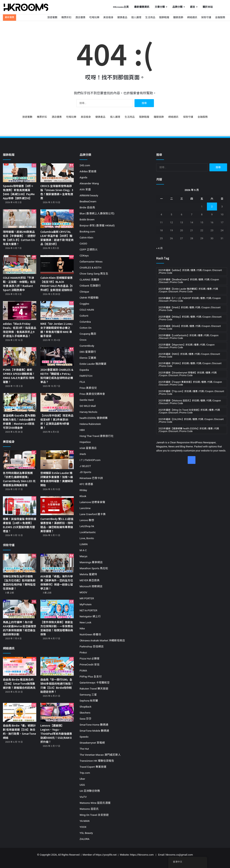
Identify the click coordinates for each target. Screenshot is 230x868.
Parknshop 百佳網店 (92, 646)
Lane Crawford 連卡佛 (93, 514)
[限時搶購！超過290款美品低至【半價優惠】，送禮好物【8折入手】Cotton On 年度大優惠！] (20, 219)
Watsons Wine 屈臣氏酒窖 (95, 803)
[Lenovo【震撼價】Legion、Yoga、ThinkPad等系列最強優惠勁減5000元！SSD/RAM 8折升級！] (57, 712)
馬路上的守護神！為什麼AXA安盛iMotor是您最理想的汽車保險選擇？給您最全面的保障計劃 (20, 628)
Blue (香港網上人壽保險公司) (97, 213)
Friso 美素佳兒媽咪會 (92, 394)
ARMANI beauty (89, 195)
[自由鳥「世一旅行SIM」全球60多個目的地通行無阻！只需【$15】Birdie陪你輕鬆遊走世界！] (57, 666)
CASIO (83, 243)
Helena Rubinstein (90, 424)
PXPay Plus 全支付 (91, 677)
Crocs (83, 340)
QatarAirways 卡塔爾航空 (95, 683)
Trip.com (85, 773)
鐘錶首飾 (178, 17)
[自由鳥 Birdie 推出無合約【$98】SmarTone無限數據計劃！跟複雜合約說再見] (20, 666)
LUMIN (84, 544)
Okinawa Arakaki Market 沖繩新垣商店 (102, 640)
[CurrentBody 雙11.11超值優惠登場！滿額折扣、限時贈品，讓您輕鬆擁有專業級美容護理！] (57, 506)
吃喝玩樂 (94, 17)
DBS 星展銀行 (88, 352)
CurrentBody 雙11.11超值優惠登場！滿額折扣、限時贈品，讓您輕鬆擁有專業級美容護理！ (57, 525)
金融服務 (220, 17)
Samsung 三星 (88, 695)
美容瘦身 (108, 17)
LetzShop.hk (87, 526)
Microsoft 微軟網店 (91, 586)
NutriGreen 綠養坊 (90, 634)
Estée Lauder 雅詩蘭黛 (93, 364)
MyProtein (86, 604)
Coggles (84, 304)
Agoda (83, 177)
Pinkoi (83, 652)
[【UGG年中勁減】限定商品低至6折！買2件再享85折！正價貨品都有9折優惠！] (57, 402)
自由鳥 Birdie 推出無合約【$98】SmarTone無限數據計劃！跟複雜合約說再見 (19, 683)
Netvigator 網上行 (90, 616)
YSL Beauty (86, 833)
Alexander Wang (89, 183)
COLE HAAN (87, 310)
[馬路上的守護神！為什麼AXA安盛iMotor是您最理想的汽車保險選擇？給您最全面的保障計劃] (20, 609)
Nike (82, 628)
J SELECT (85, 466)
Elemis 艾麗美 (88, 358)
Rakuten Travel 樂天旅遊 (94, 689)
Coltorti (84, 316)
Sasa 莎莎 (85, 719)
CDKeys (84, 256)
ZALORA (85, 839)
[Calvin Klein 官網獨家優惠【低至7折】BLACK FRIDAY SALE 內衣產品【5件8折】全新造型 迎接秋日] (57, 265)
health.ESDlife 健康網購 (94, 418)
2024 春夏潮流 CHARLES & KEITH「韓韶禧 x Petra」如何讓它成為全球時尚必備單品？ (57, 376)
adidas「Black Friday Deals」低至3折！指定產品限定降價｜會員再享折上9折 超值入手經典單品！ (20, 330)
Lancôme (85, 508)
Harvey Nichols (88, 412)
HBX (82, 430)
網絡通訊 (192, 17)
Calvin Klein (86, 237)
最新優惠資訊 (142, 7)
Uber (82, 779)
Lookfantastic (88, 532)
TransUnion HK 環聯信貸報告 (97, 761)
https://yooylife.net (106, 855)
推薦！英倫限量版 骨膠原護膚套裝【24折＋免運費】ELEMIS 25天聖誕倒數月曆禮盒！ (20, 525)
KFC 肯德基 (86, 484)
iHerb (83, 454)
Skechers (85, 713)
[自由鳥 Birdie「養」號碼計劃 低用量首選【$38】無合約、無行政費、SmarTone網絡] (20, 712)
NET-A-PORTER (88, 610)
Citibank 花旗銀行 (90, 286)
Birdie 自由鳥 (87, 207)
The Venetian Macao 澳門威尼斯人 (100, 755)
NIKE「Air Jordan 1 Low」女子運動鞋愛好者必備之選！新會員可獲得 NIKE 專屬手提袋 (56, 330)
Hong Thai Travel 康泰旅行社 (97, 436)
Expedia (84, 370)
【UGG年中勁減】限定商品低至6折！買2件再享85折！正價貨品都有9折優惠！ (57, 421)
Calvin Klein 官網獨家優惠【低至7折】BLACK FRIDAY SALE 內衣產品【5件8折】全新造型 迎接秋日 (56, 284)
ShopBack (85, 707)
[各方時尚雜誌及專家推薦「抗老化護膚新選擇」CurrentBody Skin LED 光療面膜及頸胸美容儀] (20, 460)
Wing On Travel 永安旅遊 (94, 815)
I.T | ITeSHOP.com (90, 460)
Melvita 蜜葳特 (88, 574)
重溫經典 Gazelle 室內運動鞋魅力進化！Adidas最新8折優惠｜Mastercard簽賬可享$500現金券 (19, 421)
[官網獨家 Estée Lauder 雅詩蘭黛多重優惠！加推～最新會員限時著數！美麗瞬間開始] (57, 460)
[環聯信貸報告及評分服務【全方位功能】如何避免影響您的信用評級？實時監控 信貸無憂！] (20, 563)
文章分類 (160, 7)
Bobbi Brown (87, 219)
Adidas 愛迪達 (88, 171)
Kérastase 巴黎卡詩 (91, 478)
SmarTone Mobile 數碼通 (94, 731)
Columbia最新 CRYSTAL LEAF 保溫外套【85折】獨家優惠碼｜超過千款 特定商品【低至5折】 (57, 238)
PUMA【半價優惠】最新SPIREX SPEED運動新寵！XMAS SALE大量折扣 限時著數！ (19, 376)
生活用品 (150, 17)
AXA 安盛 (85, 189)
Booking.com (87, 231)
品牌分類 (177, 7)
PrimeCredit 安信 (90, 664)
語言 (193, 7)
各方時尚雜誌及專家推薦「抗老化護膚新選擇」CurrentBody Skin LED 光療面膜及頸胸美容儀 (19, 479)
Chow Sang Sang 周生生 (94, 274)
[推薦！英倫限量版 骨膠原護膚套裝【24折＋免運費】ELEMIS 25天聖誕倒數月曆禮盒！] (20, 506)
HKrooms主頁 (121, 7)
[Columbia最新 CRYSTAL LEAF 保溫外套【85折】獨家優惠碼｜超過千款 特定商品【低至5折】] (57, 219)
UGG (82, 785)
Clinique (84, 292)
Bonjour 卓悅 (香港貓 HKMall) (97, 225)
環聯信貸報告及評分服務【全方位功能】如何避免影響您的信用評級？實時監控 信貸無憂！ (19, 582)
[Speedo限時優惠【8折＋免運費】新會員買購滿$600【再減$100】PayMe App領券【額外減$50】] (20, 173)
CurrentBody (87, 346)
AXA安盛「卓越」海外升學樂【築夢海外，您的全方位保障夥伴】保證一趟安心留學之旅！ (57, 582)
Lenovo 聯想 (87, 520)
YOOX (83, 827)
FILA (82, 382)
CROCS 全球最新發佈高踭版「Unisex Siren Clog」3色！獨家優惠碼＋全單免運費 (57, 192)
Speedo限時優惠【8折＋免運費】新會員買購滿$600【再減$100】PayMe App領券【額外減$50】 (19, 192)
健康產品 (122, 17)
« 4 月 (159, 248)
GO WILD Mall (88, 406)
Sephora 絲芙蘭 (89, 701)
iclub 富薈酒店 (88, 448)
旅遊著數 (52, 17)
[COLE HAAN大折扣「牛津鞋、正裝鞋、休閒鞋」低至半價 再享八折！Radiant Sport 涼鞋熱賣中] (20, 265)
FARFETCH (86, 376)
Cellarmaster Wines (91, 262)
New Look (85, 622)
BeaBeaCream (88, 201)
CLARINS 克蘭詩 (89, 280)
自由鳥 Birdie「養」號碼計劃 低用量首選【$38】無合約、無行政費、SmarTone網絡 (19, 732)
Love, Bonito (87, 538)
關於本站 (208, 7)
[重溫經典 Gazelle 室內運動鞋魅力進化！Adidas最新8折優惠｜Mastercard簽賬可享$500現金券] (20, 402)
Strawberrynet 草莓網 (92, 743)
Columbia (85, 322)
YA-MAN (85, 821)
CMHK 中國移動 (89, 298)
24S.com (85, 165)
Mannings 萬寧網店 (91, 562)
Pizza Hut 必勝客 (90, 658)
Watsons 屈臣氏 (89, 809)
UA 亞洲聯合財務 (90, 791)
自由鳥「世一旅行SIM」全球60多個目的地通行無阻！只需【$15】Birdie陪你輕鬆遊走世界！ (57, 686)
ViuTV (83, 797)
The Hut (84, 749)
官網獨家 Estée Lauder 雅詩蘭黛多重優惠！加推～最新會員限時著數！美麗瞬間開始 (57, 479)
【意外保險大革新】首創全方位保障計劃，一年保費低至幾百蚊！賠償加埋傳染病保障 (57, 628)
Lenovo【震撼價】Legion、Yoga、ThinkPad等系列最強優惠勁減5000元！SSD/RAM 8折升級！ (56, 734)
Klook (83, 496)
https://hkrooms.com (142, 855)
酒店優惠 (80, 17)
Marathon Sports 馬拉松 (94, 568)
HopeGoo (85, 442)
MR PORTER (87, 598)
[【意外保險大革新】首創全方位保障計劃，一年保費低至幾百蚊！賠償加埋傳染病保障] (57, 609)
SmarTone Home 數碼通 (94, 725)
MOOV (83, 592)
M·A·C (83, 550)
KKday (83, 490)
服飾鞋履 (164, 17)
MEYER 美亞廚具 (90, 580)
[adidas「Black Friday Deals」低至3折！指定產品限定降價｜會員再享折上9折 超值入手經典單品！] (20, 311)
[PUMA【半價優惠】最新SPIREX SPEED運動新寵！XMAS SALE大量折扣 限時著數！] (20, 356)
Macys (83, 556)
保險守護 (206, 17)
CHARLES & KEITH (90, 268)
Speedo (84, 737)
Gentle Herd (87, 400)
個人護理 (136, 17)
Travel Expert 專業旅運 (93, 767)
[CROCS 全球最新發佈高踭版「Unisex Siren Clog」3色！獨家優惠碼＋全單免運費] (57, 173)
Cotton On (85, 328)
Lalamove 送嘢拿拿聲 (92, 502)
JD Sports (85, 472)
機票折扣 (66, 17)
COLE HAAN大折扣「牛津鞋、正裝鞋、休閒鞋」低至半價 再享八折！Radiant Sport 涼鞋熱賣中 (19, 284)
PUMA (83, 670)
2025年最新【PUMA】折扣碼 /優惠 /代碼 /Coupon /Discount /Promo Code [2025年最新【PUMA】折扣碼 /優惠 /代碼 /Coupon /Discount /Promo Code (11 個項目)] (190, 365)
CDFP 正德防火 (89, 249)
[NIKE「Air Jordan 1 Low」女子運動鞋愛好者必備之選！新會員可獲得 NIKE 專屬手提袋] (57, 311)
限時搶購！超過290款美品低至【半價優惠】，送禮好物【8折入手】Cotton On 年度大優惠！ (19, 238)
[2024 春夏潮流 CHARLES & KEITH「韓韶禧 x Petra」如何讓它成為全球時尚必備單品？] (57, 356)
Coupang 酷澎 (88, 334)
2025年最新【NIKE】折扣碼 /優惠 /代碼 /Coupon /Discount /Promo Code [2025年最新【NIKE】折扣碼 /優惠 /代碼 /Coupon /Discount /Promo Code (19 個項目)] (189, 355)
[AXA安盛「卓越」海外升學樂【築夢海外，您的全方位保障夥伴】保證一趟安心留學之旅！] (57, 563)
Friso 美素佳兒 (88, 388)
